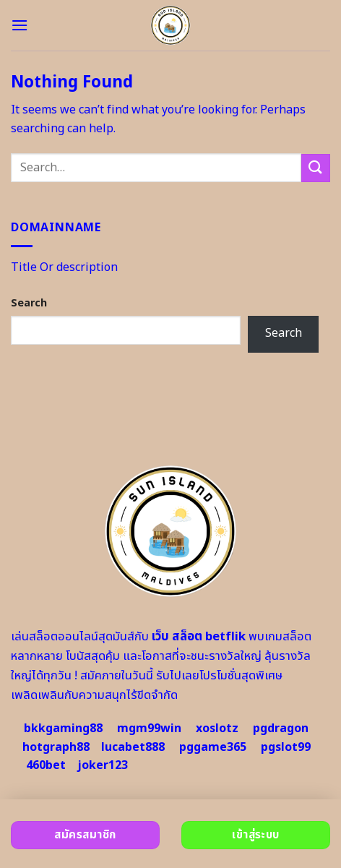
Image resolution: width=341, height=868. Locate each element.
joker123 (103, 765)
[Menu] (20, 25)
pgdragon (281, 729)
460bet (46, 765)
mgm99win (149, 729)
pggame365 (213, 747)
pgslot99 (286, 747)
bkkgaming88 (63, 729)
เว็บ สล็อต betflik (199, 637)
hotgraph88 (56, 747)
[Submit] (316, 168)
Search (29, 303)
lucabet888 (133, 747)
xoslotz (217, 729)
